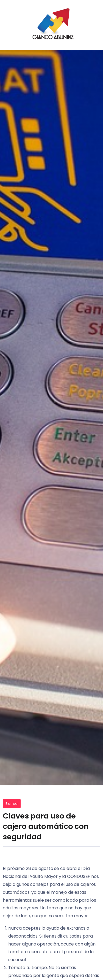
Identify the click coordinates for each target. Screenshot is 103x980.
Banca (12, 804)
